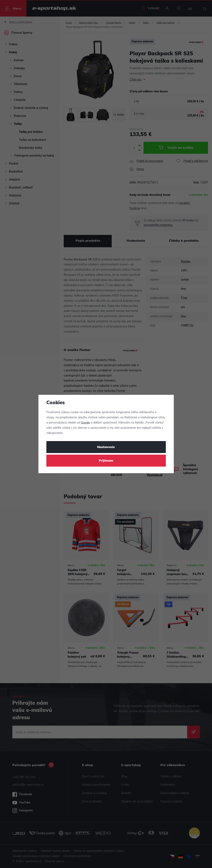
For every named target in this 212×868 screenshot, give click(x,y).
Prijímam (106, 461)
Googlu (85, 423)
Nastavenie (106, 447)
